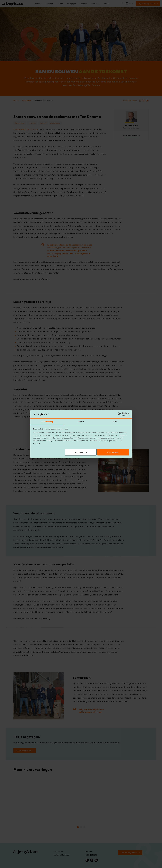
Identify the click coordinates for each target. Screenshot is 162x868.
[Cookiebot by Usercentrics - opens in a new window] (119, 414)
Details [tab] (81, 422)
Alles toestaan (113, 452)
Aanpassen (81, 452)
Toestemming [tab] (47, 422)
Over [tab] (115, 422)
